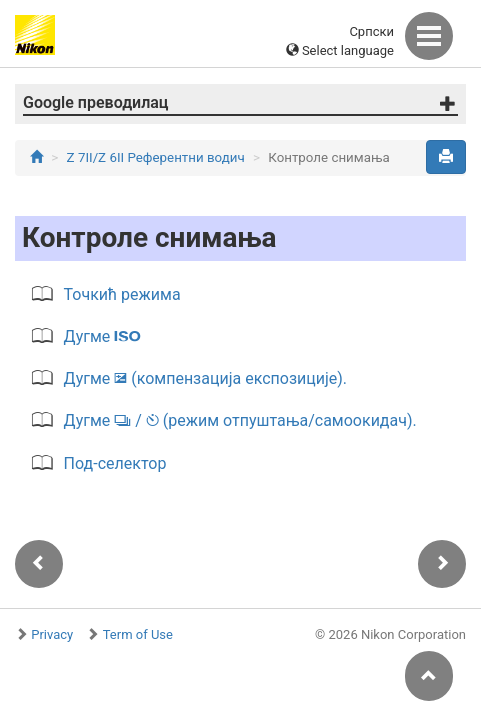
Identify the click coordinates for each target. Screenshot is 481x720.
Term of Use (138, 634)
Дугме (103, 336)
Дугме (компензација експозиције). (205, 378)
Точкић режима (122, 294)
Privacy (52, 634)
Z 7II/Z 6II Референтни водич (156, 157)
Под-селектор (115, 463)
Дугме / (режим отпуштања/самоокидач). (240, 420)
